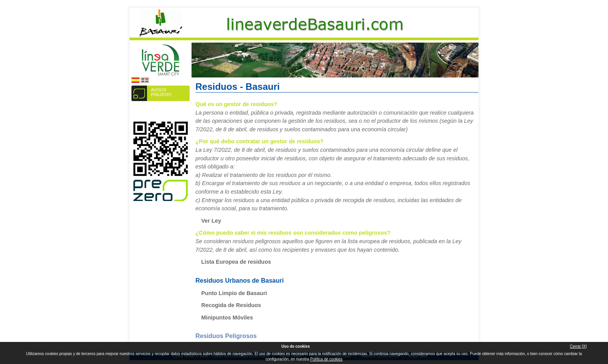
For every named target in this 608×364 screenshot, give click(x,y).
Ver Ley (211, 221)
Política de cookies (326, 359)
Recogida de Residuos (231, 305)
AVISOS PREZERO (161, 92)
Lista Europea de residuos (236, 262)
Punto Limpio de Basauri (234, 293)
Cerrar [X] (578, 346)
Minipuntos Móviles (227, 318)
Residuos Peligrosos (226, 336)
